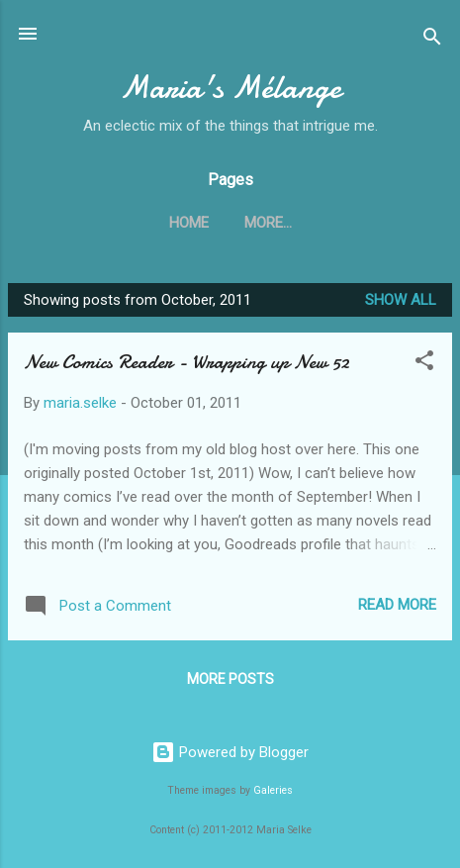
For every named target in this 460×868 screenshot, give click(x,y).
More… (268, 223)
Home (189, 223)
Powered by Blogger (230, 752)
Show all (401, 300)
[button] (424, 364)
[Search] (432, 40)
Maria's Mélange (230, 88)
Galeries (273, 790)
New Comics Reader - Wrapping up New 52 (186, 362)
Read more (397, 605)
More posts (230, 679)
